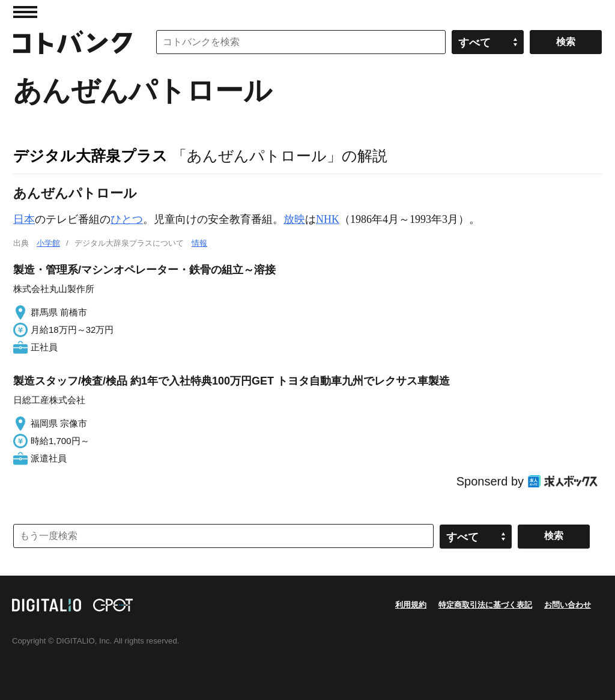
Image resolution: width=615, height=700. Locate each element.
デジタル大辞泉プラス (90, 156)
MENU (25, 12)
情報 (199, 243)
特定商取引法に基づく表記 (485, 605)
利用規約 (411, 605)
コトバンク (73, 42)
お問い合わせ (568, 605)
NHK (328, 219)
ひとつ (127, 219)
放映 (294, 219)
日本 (24, 219)
